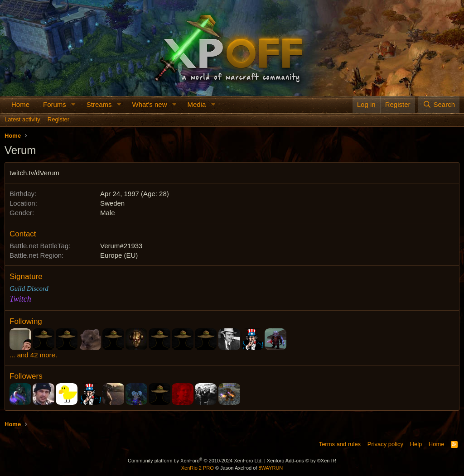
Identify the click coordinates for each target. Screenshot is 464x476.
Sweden (112, 203)
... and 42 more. (33, 355)
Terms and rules (340, 444)
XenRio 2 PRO (198, 468)
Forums (55, 104)
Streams (99, 104)
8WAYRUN (271, 468)
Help (416, 444)
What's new (149, 104)
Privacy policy (385, 444)
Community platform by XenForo (195, 461)
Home (20, 104)
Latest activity (22, 119)
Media (196, 104)
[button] (73, 104)
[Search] (439, 104)
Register (58, 119)
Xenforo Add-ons (302, 461)
